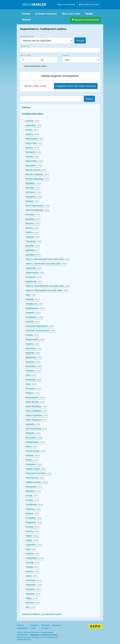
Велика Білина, (36, 170)
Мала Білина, (35, 402)
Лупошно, (33, 388)
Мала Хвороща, (36, 420)
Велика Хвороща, (37, 179)
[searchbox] (26, 50)
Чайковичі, (34, 585)
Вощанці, (33, 219)
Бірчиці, (32, 148)
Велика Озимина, (37, 174)
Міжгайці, (33, 433)
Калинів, (32, 299)
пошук (80, 40)
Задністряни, (35, 272)
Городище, (34, 241)
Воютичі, (33, 223)
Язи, (30, 607)
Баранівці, (33, 125)
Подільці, (33, 509)
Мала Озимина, (36, 411)
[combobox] (60, 50)
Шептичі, (33, 603)
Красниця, (33, 348)
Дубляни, (32, 250)
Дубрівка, (33, 255)
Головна (26, 14)
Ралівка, (32, 527)
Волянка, (33, 214)
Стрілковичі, (35, 558)
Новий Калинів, (37, 482)
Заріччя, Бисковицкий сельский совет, (48, 286)
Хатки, (31, 576)
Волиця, (32, 201)
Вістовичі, (33, 192)
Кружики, (33, 353)
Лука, (31, 375)
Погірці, (32, 500)
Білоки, (32, 130)
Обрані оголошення (66, 4)
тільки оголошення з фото (35, 66)
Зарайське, (34, 281)
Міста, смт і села (71, 14)
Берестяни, (34, 143)
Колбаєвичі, (34, 317)
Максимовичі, (35, 397)
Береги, (32, 134)
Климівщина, (35, 308)
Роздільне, (34, 522)
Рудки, (32, 536)
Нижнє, (32, 460)
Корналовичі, (35, 339)
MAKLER (34, 5)
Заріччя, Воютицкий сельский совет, (47, 290)
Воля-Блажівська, (37, 210)
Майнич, (33, 393)
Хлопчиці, (33, 580)
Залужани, (34, 277)
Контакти (56, 625)
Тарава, (32, 567)
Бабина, (32, 121)
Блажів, (32, 156)
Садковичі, (34, 545)
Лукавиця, (33, 380)
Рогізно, (32, 531)
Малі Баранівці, (36, 429)
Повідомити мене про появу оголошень (76, 86)
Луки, (31, 384)
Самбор (26, 107)
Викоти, (32, 228)
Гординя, (33, 237)
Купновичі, (34, 366)
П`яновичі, (34, 518)
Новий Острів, (36, 469)
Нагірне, (32, 455)
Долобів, (33, 246)
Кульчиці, (33, 362)
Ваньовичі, (34, 165)
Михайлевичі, (35, 442)
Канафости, (34, 304)
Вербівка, (33, 183)
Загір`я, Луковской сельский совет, (46, 264)
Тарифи (89, 14)
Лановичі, (33, 371)
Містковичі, (34, 438)
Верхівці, (33, 188)
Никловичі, (34, 464)
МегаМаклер (22, 635)
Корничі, (32, 344)
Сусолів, (33, 562)
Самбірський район (32, 114)
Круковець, (34, 357)
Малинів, (33, 424)
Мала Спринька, (37, 415)
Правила (26, 20)
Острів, (32, 496)
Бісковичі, (33, 152)
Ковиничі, (33, 313)
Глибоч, (32, 232)
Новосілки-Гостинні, (38, 473)
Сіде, (31, 549)
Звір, (31, 295)
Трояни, (32, 571)
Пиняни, (32, 513)
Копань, (32, 335)
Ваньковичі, (34, 161)
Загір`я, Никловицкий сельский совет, (48, 259)
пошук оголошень (46, 14)
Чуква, (32, 598)
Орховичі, (33, 491)
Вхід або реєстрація (89, 4)
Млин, (31, 446)
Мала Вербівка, (36, 406)
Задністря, (34, 268)
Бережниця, (34, 139)
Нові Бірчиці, (35, 478)
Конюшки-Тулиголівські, (40, 330)
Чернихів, (33, 589)
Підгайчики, (34, 504)
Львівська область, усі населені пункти (42, 614)
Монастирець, (35, 451)
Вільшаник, (34, 487)
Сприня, (32, 554)
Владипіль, (34, 197)
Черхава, (33, 594)
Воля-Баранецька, (38, 206)
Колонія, (32, 322)
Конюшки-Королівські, (40, 326)
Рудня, (32, 540)
